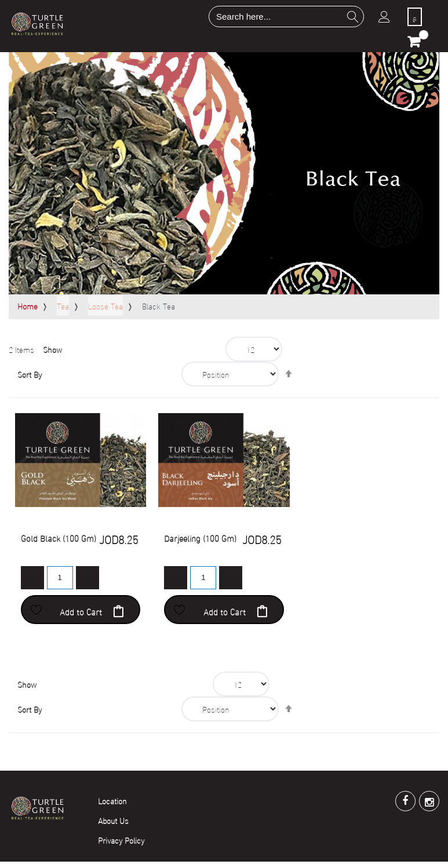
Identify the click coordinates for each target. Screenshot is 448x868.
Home (28, 306)
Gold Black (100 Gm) (59, 538)
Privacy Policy (121, 840)
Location (112, 800)
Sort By (30, 374)
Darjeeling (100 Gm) (200, 538)
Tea (63, 306)
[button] (37, 610)
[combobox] (286, 17)
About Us (113, 820)
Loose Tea (105, 306)
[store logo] (37, 24)
